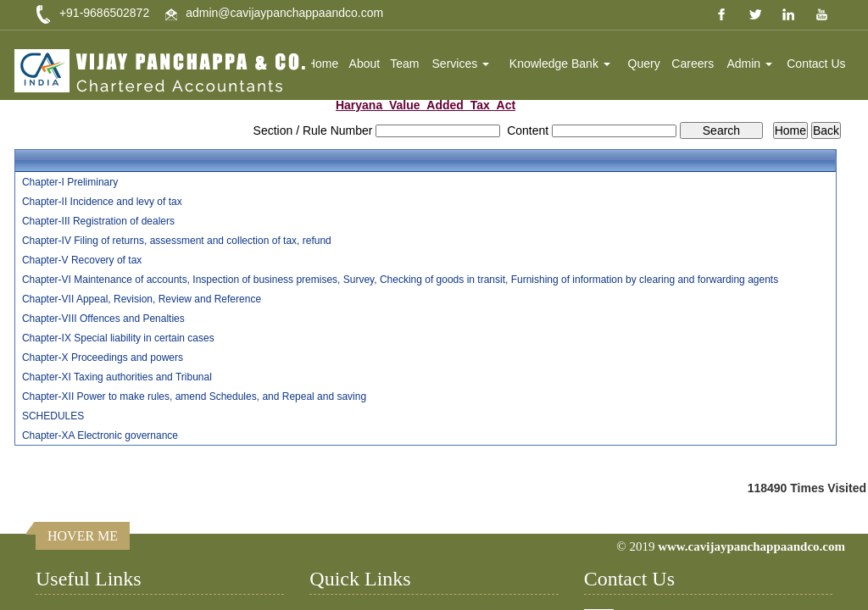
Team (406, 64)
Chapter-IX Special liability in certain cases (118, 338)
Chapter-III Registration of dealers (98, 221)
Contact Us (816, 64)
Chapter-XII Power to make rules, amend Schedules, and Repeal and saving (194, 396)
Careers (693, 64)
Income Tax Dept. (95, 599)
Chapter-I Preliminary (70, 182)
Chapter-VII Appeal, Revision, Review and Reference (142, 299)
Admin (750, 64)
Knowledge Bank (561, 64)
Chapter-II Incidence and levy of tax (102, 202)
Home (324, 64)
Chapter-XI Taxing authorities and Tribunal (117, 377)
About (366, 64)
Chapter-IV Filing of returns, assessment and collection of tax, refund (177, 241)
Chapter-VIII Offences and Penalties (103, 319)
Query (644, 64)
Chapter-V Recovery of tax (82, 260)
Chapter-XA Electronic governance (100, 435)
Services (462, 64)
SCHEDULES (53, 416)
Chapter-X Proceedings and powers (103, 358)
